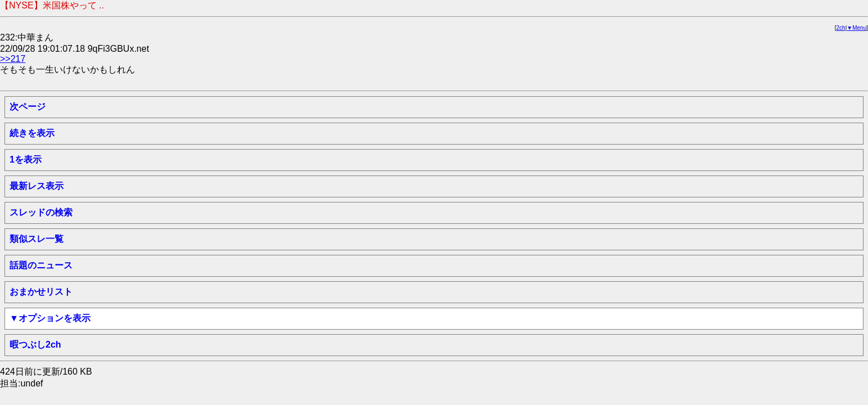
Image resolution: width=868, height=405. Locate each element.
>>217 (13, 59)
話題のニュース (41, 265)
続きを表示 (32, 133)
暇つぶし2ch (35, 345)
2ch (841, 28)
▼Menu (856, 28)
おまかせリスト (41, 292)
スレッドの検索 (41, 212)
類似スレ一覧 (37, 239)
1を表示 (26, 159)
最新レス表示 (37, 186)
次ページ (28, 107)
